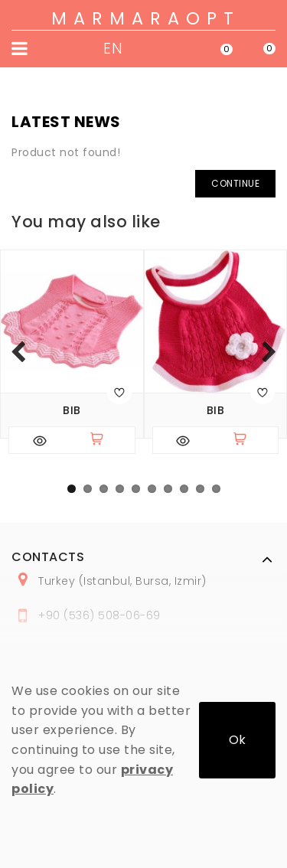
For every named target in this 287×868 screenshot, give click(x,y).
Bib (72, 411)
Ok (237, 740)
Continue (235, 183)
